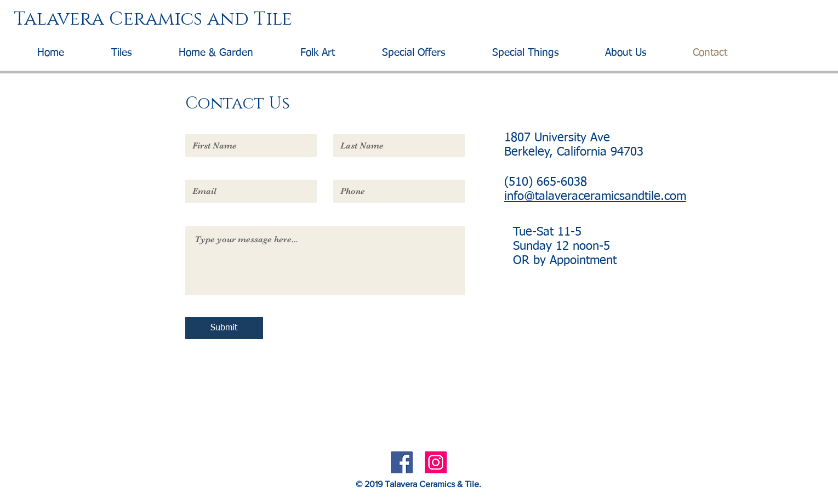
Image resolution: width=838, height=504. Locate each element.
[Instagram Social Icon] (436, 462)
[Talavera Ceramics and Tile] (414, 20)
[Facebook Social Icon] (402, 462)
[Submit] (224, 328)
